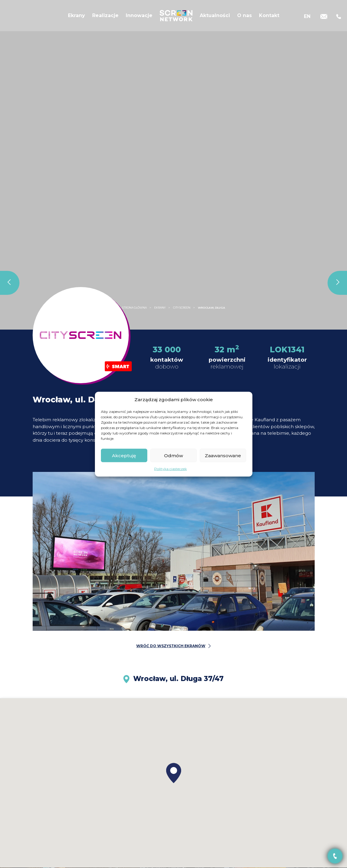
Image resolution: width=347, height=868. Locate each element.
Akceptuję (124, 455)
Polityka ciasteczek (171, 469)
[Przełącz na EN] (307, 17)
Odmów (173, 455)
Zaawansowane (223, 455)
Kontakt (269, 18)
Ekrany (76, 18)
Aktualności (215, 18)
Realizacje (105, 18)
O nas (244, 18)
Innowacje (139, 18)
